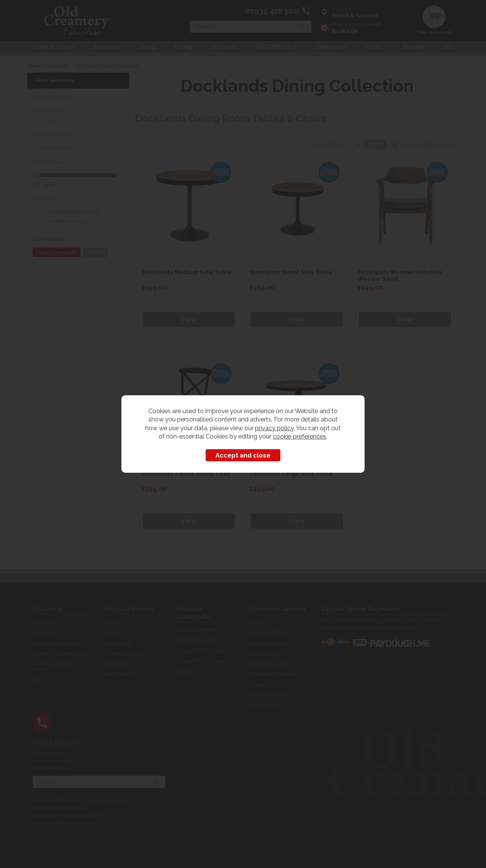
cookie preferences (300, 436)
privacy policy (274, 428)
